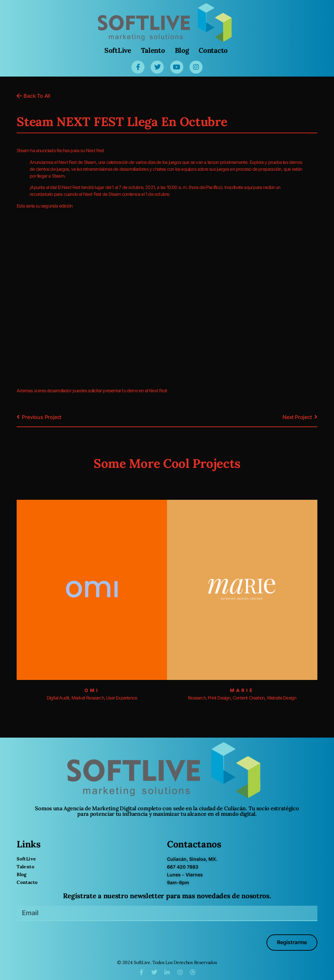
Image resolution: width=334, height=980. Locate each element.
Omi (92, 690)
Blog (182, 50)
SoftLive (118, 50)
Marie (242, 690)
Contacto (213, 50)
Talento (153, 50)
